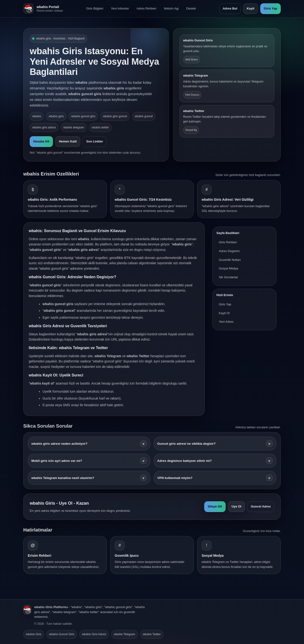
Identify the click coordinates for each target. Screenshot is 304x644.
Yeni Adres (226, 322)
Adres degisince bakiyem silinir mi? (215, 461)
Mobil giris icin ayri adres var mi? (89, 461)
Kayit (251, 8)
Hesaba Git (41, 141)
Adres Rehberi (146, 8)
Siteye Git (215, 506)
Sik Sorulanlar (228, 277)
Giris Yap (271, 8)
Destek (191, 8)
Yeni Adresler (120, 8)
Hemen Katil (68, 141)
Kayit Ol (224, 313)
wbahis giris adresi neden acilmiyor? (89, 444)
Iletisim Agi (171, 8)
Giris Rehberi (228, 242)
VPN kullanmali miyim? (215, 478)
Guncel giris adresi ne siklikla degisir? (215, 444)
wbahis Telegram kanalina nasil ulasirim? (89, 478)
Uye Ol (236, 506)
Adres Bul (230, 8)
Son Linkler (95, 141)
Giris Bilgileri (95, 8)
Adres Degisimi (229, 251)
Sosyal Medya (228, 268)
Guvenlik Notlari (230, 260)
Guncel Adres (261, 506)
